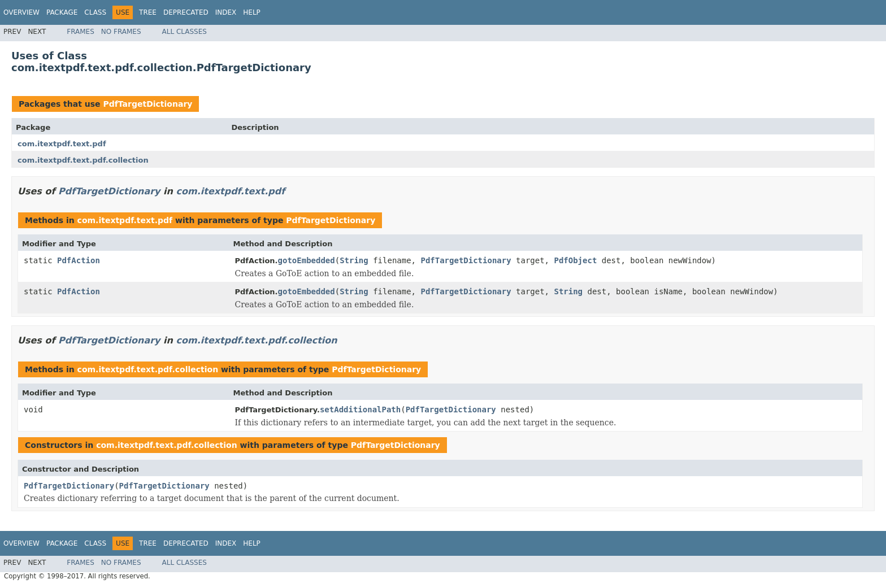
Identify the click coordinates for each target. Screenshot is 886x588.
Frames (81, 32)
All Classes (184, 32)
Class (95, 12)
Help (252, 12)
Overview (21, 12)
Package (62, 12)
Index (226, 12)
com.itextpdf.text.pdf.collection (83, 160)
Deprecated (186, 12)
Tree (148, 12)
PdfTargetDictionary (147, 104)
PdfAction (79, 260)
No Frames (121, 32)
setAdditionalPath (360, 410)
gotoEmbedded (307, 260)
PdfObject (575, 260)
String (354, 260)
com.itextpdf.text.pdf (62, 144)
